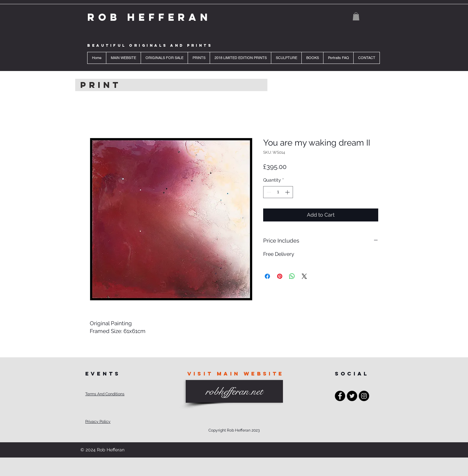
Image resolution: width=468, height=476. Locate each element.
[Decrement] (268, 192)
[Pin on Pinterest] (280, 276)
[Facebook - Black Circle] (340, 396)
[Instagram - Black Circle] (364, 396)
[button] (356, 16)
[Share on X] (304, 276)
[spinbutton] (278, 192)
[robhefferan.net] (234, 391)
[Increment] (288, 192)
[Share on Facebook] (267, 276)
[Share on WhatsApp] (292, 276)
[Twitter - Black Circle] (352, 396)
